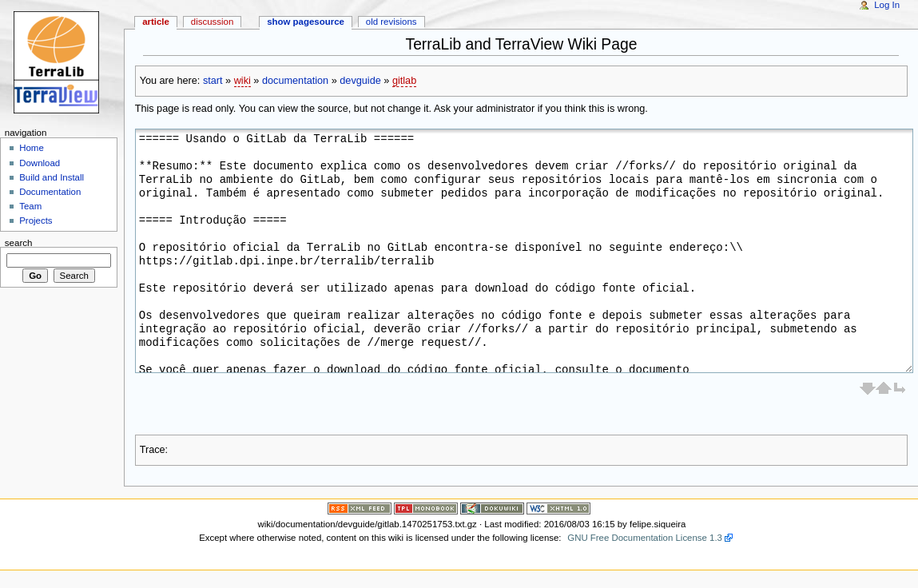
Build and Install (52, 177)
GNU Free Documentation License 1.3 (645, 538)
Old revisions (391, 22)
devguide (360, 81)
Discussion (212, 22)
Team (30, 206)
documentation (295, 81)
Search (19, 242)
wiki (242, 81)
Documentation (50, 192)
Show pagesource (306, 22)
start (213, 81)
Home (32, 148)
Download (40, 163)
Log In (887, 5)
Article (156, 22)
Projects (36, 220)
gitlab (404, 81)
